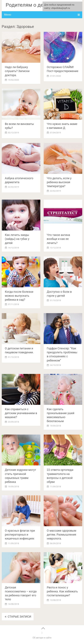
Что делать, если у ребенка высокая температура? (59, 182)
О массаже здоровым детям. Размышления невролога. (62, 535)
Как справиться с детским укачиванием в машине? (21, 413)
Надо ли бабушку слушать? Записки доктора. (17, 71)
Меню (8, 15)
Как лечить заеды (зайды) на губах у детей (17, 239)
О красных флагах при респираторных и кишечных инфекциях (20, 535)
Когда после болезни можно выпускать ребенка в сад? (19, 296)
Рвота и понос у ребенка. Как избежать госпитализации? (62, 591)
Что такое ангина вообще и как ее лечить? (58, 239)
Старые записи (18, 617)
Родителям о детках (30, 5)
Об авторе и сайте (42, 638)
